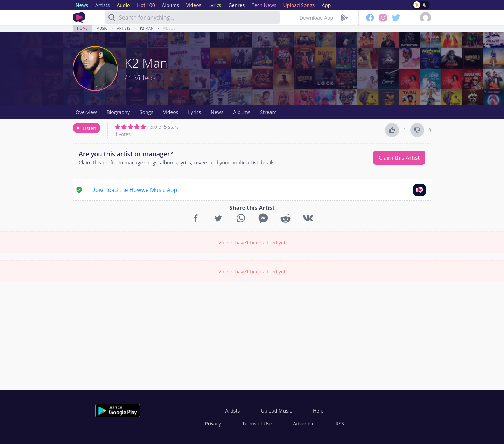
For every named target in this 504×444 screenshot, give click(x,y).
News (217, 112)
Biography (118, 112)
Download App (316, 18)
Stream (268, 112)
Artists (124, 28)
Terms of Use (257, 424)
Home (82, 28)
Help (318, 411)
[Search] (112, 17)
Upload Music (276, 411)
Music (102, 28)
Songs (146, 112)
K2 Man (147, 28)
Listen (86, 128)
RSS (340, 424)
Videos (169, 28)
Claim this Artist (399, 158)
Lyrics (194, 112)
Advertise (304, 424)
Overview (86, 112)
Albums (242, 112)
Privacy (213, 424)
